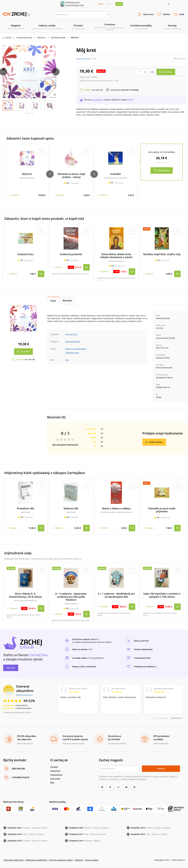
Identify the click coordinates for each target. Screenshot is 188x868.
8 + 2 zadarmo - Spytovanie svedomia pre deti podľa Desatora (71, 597)
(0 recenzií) (182, 58)
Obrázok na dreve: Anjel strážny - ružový (71, 175)
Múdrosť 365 (71, 508)
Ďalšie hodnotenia (24, 695)
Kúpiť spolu (164, 170)
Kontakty (54, 767)
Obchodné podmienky (14, 860)
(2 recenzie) (28, 517)
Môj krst (27, 174)
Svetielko (116, 174)
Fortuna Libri (71, 334)
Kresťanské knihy (24, 38)
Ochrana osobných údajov (61, 860)
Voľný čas (41, 38)
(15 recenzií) (119, 183)
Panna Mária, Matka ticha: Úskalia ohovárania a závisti (116, 256)
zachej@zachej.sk (21, 777)
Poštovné (79, 860)
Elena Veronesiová (84, 58)
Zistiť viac (11, 668)
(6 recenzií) (74, 517)
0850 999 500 (18, 769)
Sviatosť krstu (25, 254)
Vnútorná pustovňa (71, 254)
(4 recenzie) (28, 260)
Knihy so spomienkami (76, 349)
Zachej (8, 38)
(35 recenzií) (165, 517)
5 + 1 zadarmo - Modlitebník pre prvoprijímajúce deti (116, 595)
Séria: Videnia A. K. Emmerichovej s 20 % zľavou (25, 595)
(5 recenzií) (74, 260)
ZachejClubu (98, 100)
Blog (52, 782)
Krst (67, 360)
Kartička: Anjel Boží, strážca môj (162, 254)
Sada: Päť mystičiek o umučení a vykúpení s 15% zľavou (162, 595)
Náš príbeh (55, 779)
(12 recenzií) (119, 266)
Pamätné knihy (72, 353)
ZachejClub (55, 771)
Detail (119, 4)
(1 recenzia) (74, 183)
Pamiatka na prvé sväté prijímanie (162, 510)
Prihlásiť (161, 769)
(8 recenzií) (165, 260)
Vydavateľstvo (56, 775)
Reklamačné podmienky (36, 860)
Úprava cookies (92, 860)
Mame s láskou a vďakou (116, 508)
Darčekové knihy (58, 38)
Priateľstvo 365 (25, 508)
